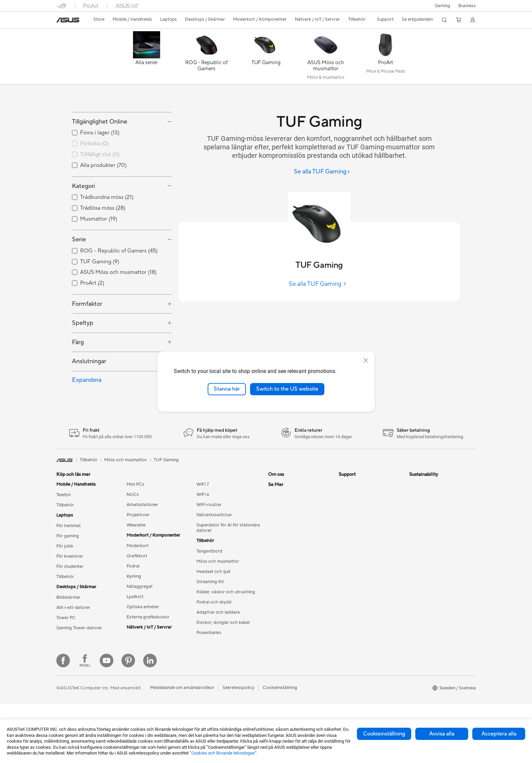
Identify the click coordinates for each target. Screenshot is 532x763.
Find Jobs (278, 596)
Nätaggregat (140, 617)
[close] (366, 360)
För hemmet (69, 556)
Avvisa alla (442, 734)
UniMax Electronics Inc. (292, 586)
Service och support (359, 515)
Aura (273, 688)
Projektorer (138, 545)
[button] (442, 6)
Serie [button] (79, 270)
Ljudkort (135, 627)
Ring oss (347, 535)
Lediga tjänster (283, 556)
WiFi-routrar (209, 535)
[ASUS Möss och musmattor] (326, 58)
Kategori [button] (83, 216)
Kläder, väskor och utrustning (226, 622)
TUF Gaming (166, 490)
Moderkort (138, 576)
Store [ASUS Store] (99, 19)
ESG (414, 515)
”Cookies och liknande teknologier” (223, 753)
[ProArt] (385, 58)
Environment (422, 525)
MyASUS (348, 586)
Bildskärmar (68, 628)
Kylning (134, 607)
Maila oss (348, 525)
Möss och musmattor (218, 592)
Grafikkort (137, 587)
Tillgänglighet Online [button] (100, 152)
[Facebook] (63, 719)
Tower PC (66, 648)
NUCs (133, 525)
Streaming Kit (210, 612)
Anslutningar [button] (89, 392)
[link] (68, 20)
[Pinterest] (128, 719)
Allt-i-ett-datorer (73, 638)
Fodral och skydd (214, 633)
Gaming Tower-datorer (79, 658)
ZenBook (277, 668)
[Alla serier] (147, 58)
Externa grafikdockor (148, 648)
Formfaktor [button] (87, 334)
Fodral (133, 597)
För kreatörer (70, 587)
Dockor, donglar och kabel (223, 653)
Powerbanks (209, 663)
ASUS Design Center (289, 637)
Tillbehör (65, 536)
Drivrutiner (349, 556)
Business (467, 6)
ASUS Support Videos (361, 576)
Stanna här (227, 389)
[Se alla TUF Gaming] (322, 172)
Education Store (284, 627)
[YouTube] (107, 719)
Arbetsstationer (142, 535)
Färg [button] (78, 373)
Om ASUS (278, 515)
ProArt (275, 658)
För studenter (70, 597)
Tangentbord (209, 582)
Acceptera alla (499, 734)
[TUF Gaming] (266, 58)
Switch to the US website (287, 389)
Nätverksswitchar (214, 545)
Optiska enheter (143, 637)
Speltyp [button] (83, 353)
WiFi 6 (203, 525)
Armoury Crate (283, 678)
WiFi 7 (203, 515)
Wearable (136, 556)
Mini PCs (135, 515)
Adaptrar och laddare (218, 643)
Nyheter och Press (287, 535)
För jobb (65, 577)
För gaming (68, 566)
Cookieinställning (384, 734)
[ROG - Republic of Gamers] (206, 58)
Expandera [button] (87, 410)
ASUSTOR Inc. (283, 545)
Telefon (63, 525)
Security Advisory (356, 566)
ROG (273, 648)
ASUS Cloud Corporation (294, 576)
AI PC (274, 617)
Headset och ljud (213, 602)
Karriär (275, 525)
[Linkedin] (150, 719)
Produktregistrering (358, 545)
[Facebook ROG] (85, 719)
